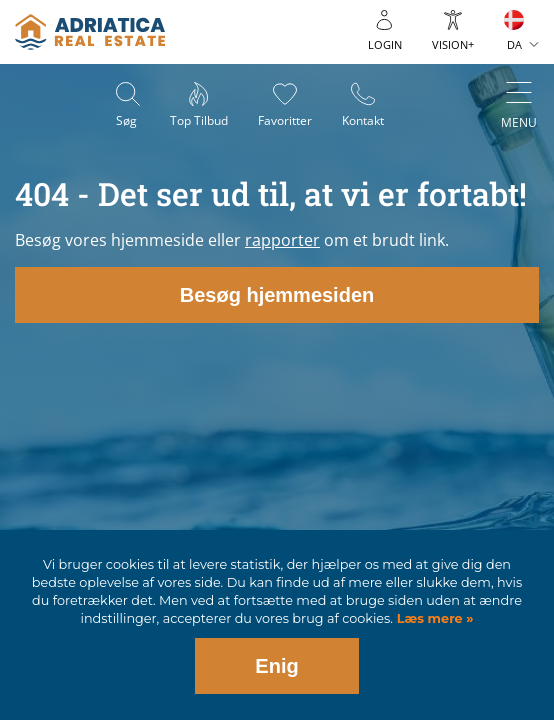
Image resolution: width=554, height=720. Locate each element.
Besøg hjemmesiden (277, 295)
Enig (276, 666)
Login (385, 44)
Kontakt (363, 120)
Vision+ (453, 44)
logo (90, 32)
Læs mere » (433, 618)
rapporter (282, 240)
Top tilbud (199, 120)
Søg (126, 120)
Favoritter (285, 120)
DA (514, 44)
